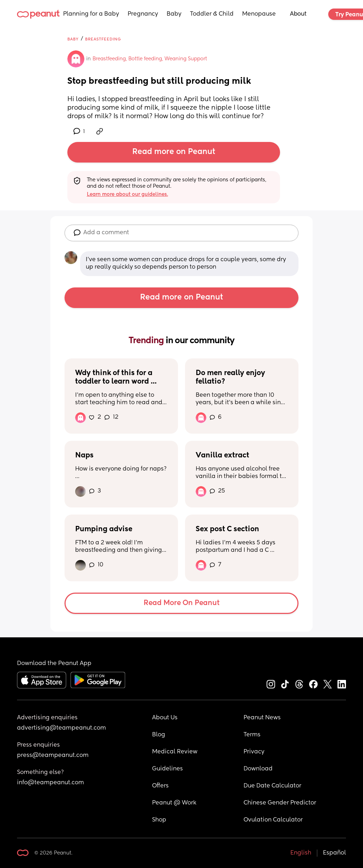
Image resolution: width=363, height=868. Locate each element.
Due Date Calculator (272, 786)
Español (334, 853)
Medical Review (175, 752)
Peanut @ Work (174, 803)
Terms (252, 735)
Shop (159, 820)
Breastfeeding (103, 39)
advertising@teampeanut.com (62, 728)
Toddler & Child (212, 14)
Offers (160, 786)
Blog (159, 735)
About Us (165, 718)
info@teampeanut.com (51, 783)
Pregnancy (143, 14)
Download (258, 769)
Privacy (254, 752)
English (301, 853)
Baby (174, 14)
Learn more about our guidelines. (127, 194)
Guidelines (167, 769)
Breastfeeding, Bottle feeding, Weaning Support (150, 59)
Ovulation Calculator (273, 820)
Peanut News (262, 718)
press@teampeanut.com (53, 756)
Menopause (259, 14)
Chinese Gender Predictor (280, 803)
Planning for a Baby (91, 14)
